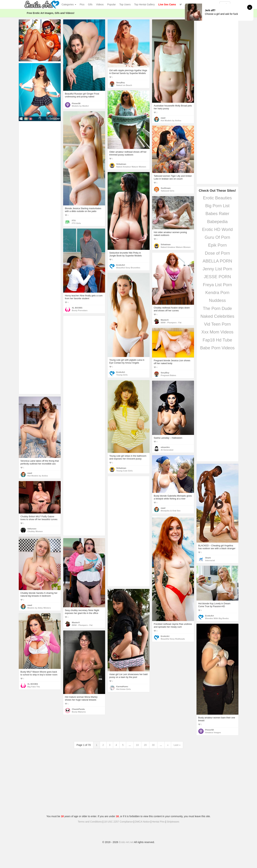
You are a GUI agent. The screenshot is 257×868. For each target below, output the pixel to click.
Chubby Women (35, 531)
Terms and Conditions (90, 822)
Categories (69, 4)
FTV (74, 221)
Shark (208, 558)
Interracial (210, 560)
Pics (82, 4)
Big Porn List (217, 206)
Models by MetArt (80, 106)
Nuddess (217, 300)
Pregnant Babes (168, 375)
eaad (163, 118)
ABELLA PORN (217, 261)
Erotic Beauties (217, 198)
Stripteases (173, 822)
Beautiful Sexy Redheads (173, 639)
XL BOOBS (77, 308)
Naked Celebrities (217, 316)
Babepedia (217, 222)
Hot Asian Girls (124, 689)
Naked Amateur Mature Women (131, 167)
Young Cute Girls (125, 471)
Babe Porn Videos (217, 348)
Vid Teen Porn (217, 324)
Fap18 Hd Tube (217, 340)
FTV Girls (76, 223)
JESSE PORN (217, 277)
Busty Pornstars (80, 310)
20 (145, 745)
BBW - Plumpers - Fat (171, 323)
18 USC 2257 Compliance (119, 822)
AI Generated (167, 450)
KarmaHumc (122, 686)
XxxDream (166, 188)
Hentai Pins (158, 822)
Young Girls (122, 375)
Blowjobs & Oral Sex (171, 511)
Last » (177, 745)
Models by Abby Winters (39, 608)
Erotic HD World (217, 229)
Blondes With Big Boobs (217, 618)
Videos (100, 4)
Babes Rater (217, 214)
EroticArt (121, 265)
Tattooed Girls (168, 191)
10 (137, 745)
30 (153, 745)
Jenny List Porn (217, 269)
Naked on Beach (124, 85)
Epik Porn (217, 245)
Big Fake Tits (34, 687)
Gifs (90, 4)
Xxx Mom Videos (217, 332)
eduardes (165, 447)
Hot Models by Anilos (171, 121)
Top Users (125, 4)
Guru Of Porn (217, 237)
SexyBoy (121, 83)
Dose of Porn (217, 253)
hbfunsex (32, 529)
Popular (112, 4)
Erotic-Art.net (126, 842)
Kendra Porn (217, 293)
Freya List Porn (217, 285)
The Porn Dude (217, 308)
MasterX (165, 320)
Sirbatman (121, 164)
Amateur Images (213, 732)
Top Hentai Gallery (144, 4)
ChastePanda (78, 709)
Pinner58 (76, 103)
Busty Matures (79, 712)
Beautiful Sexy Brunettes (128, 268)
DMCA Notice (142, 822)
